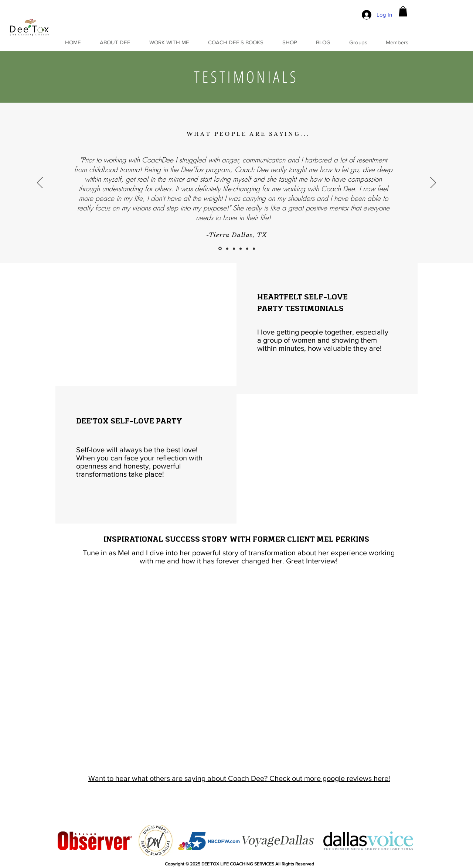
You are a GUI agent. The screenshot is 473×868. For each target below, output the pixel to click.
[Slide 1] (220, 249)
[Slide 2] (227, 248)
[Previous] (40, 183)
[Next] (433, 183)
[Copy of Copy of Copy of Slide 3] (254, 248)
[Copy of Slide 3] (241, 248)
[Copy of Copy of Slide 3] (247, 248)
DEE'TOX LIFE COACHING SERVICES (238, 864)
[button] (403, 11)
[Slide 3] (234, 248)
